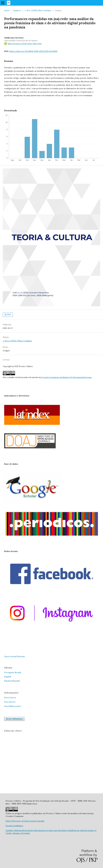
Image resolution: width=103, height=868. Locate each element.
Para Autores (10, 702)
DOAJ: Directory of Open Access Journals (25, 821)
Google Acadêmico (15, 826)
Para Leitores (10, 698)
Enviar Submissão (14, 719)
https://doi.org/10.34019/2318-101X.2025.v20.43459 (33, 51)
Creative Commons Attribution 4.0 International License (67, 377)
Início (7, 11)
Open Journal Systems (14, 656)
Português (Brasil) (13, 672)
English (8, 677)
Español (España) (12, 681)
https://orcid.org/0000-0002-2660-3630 (25, 44)
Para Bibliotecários (13, 706)
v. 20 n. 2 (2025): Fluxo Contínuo (38, 11)
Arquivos (17, 11)
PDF (9, 315)
